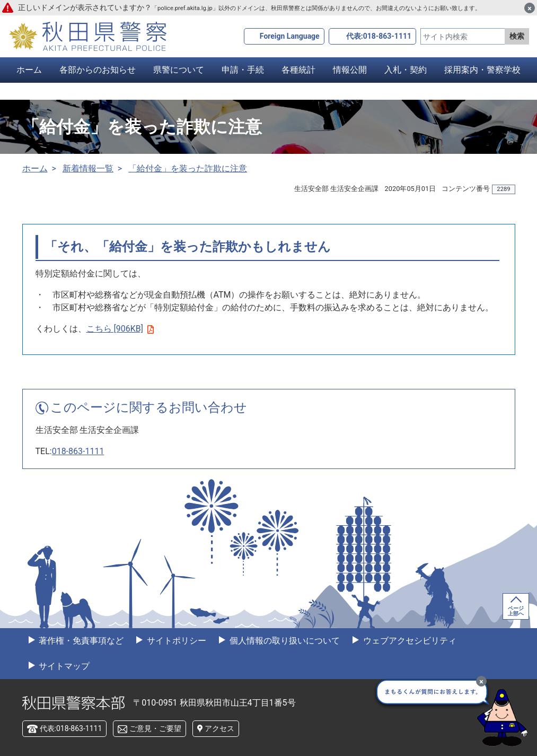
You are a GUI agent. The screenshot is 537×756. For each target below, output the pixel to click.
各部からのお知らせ (98, 70)
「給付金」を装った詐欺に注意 (188, 168)
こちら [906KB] (120, 329)
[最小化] (481, 681)
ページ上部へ (516, 611)
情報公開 (350, 70)
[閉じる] (530, 8)
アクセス (219, 728)
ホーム (29, 70)
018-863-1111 (78, 451)
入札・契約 (406, 70)
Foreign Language (290, 36)
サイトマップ (64, 666)
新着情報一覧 (88, 168)
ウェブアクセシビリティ (409, 641)
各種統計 (298, 70)
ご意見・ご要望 (155, 728)
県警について (179, 70)
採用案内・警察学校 (482, 70)
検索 (517, 36)
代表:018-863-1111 (379, 36)
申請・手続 (243, 70)
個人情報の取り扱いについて (284, 641)
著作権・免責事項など (81, 641)
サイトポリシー (175, 641)
